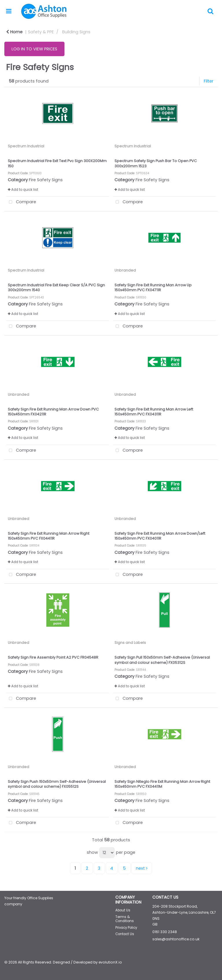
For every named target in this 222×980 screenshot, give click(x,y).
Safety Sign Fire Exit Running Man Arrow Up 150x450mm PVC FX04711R (153, 287)
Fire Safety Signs (46, 180)
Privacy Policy (126, 928)
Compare (21, 202)
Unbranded (125, 270)
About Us (123, 910)
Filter (209, 81)
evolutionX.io (110, 962)
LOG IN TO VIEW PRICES (34, 49)
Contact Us (125, 934)
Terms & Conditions (125, 919)
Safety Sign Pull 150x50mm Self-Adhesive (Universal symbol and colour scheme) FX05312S (162, 660)
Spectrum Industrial (26, 146)
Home (14, 32)
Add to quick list (23, 190)
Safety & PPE (41, 32)
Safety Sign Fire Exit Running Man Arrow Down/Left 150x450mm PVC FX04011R (160, 536)
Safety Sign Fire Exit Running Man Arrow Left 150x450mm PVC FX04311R (154, 412)
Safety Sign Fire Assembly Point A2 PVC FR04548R (53, 657)
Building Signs (76, 32)
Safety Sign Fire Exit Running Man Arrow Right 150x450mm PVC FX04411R (49, 536)
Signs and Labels (130, 643)
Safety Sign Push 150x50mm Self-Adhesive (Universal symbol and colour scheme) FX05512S (57, 784)
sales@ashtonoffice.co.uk (176, 939)
